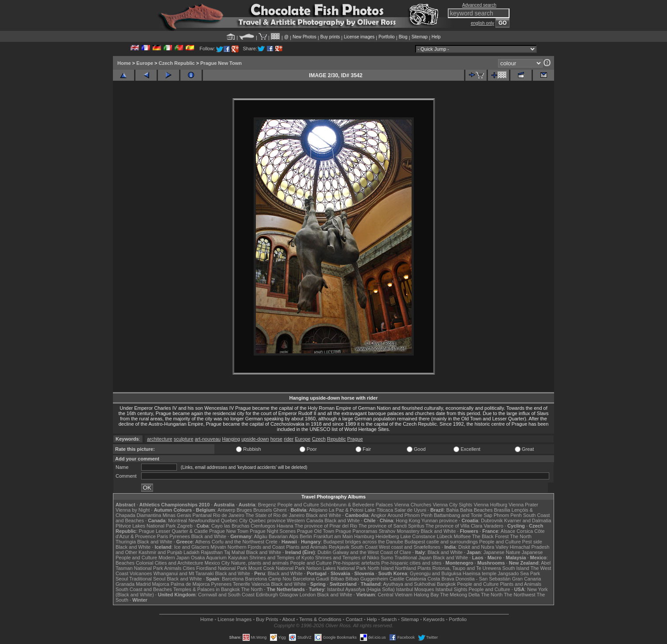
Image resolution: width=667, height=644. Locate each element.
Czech (319, 439)
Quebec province (267, 520)
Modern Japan (174, 558)
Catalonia (416, 579)
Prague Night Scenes (273, 531)
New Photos (304, 37)
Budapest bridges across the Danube (363, 542)
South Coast (364, 547)
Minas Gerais (177, 515)
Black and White (324, 515)
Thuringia (126, 542)
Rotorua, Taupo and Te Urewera (467, 568)
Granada (125, 584)
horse (277, 439)
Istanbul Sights (451, 589)
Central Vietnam (395, 595)
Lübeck (444, 536)
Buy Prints (267, 619)
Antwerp (226, 510)
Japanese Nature (502, 552)
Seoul (122, 579)
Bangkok (446, 584)
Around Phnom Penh (410, 515)
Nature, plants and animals (260, 563)
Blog (403, 37)
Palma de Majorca (190, 584)
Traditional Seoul (147, 579)
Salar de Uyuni (410, 510)
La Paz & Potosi (346, 510)
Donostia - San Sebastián (483, 579)
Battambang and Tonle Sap (463, 515)
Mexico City (217, 563)
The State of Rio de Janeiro (275, 515)
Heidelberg (387, 536)
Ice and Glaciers (192, 547)
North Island (380, 568)
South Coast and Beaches (144, 589)
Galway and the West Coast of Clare (372, 552)
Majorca (161, 584)
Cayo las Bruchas (230, 526)
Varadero (493, 526)
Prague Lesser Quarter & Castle (174, 531)
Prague (355, 439)
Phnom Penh (508, 515)
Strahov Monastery (399, 531)
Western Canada (305, 520)
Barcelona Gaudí (311, 579)
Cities (189, 568)
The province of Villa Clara (454, 526)
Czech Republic (177, 63)
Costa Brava (441, 579)
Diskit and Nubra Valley (483, 547)
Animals (173, 568)
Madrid (143, 584)
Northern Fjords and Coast (256, 547)
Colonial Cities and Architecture (170, 563)
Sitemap (420, 37)
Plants (424, 568)
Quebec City (234, 520)
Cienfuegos (263, 526)
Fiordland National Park (222, 568)
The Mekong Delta (460, 595)
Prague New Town (221, 63)
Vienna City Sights (453, 505)
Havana (285, 526)
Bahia (453, 510)
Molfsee (463, 536)
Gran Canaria (526, 579)
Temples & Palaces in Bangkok (207, 589)
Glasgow (289, 595)
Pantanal (202, 515)
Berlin (306, 536)
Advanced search (479, 5)
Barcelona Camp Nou (268, 579)
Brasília (502, 510)
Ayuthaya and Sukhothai (409, 584)
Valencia (260, 584)
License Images (234, 619)
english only (482, 23)
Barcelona (233, 579)
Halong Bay (426, 595)
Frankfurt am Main (333, 536)
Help (436, 37)
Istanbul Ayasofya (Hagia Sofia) (361, 589)
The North (521, 536)
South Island (516, 568)
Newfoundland (204, 520)
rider (289, 439)
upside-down (255, 439)
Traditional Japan (413, 558)
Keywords (434, 619)
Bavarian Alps (283, 536)
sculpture (184, 439)
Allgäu (260, 536)
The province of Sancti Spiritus (392, 526)
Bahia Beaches (476, 510)
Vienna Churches (413, 505)
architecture (159, 439)
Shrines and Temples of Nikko (347, 558)
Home (124, 63)
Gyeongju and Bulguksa (436, 573)
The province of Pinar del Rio (326, 526)
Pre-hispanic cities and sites (411, 563)
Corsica (525, 531)
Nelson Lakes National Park (336, 568)
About (289, 619)
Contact (354, 619)
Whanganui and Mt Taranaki (184, 573)
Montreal (178, 520)
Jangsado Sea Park (519, 573)
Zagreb (185, 526)
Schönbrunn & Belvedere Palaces (357, 505)
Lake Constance (418, 536)
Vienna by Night (133, 510)
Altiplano (318, 510)
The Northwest (520, 595)
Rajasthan (212, 552)
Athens (202, 542)
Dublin (324, 552)
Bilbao (337, 579)
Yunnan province (439, 520)
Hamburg (364, 536)
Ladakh (191, 552)
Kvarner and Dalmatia (528, 520)
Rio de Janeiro (229, 515)
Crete (272, 542)
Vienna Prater (523, 505)
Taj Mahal (234, 552)
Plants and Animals (307, 547)
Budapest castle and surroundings (441, 542)
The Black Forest (490, 536)
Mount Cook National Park (277, 568)
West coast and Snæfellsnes (410, 547)
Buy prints (330, 37)
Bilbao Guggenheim (367, 579)
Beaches (125, 563)
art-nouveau (208, 439)
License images (359, 37)
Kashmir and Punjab (160, 552)
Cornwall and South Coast (226, 595)
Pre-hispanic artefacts (356, 563)
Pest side (532, 542)
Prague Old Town (315, 531)
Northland (406, 568)
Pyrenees (180, 536)
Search (389, 619)
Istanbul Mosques (415, 589)
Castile (397, 579)
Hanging (231, 439)
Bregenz (267, 505)
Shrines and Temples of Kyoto (281, 558)
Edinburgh (267, 595)
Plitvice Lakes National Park (146, 526)
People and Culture (298, 505)
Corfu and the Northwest (238, 542)
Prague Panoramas (357, 531)
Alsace (508, 531)
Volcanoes (141, 573)
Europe (145, 63)
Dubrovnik (492, 520)
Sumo (387, 558)
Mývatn (218, 547)
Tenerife (242, 584)
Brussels (262, 510)
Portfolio (387, 37)
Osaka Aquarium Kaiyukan (220, 558)
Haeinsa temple (480, 573)
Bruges (244, 510)
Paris (163, 536)
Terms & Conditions (320, 619)
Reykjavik (339, 547)
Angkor (379, 515)
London (308, 595)
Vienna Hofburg (491, 505)
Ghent (280, 510)
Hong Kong (408, 520)
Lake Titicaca (379, 510)
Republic (336, 439)
